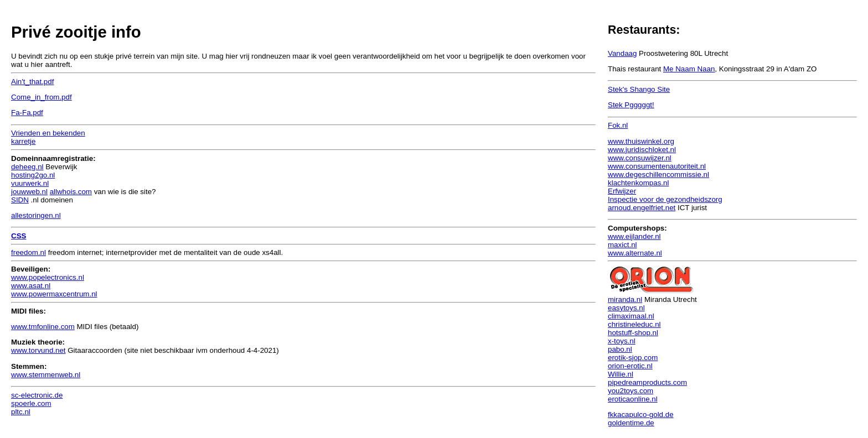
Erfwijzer (622, 191)
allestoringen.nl (36, 215)
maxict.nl (622, 245)
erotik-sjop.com (633, 358)
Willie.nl (621, 374)
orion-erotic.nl (630, 366)
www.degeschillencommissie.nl (658, 174)
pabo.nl (620, 349)
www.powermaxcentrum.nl (54, 294)
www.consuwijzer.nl (640, 158)
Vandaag (622, 53)
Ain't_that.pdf (32, 82)
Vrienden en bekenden (48, 133)
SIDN (20, 200)
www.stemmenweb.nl (46, 375)
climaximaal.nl (631, 316)
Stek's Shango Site (639, 89)
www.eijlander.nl (634, 236)
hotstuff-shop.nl (633, 333)
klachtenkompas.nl (638, 183)
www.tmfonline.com (43, 327)
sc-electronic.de (37, 395)
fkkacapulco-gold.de (641, 414)
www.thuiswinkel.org (641, 141)
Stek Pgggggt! (631, 105)
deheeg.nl (27, 167)
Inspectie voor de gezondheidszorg (665, 199)
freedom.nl (29, 252)
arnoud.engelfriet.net (642, 208)
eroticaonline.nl (633, 399)
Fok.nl (618, 125)
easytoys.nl (626, 308)
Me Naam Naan (689, 69)
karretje (23, 141)
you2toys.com (631, 391)
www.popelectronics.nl (48, 277)
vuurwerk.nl (30, 183)
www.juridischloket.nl (642, 150)
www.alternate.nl (635, 253)
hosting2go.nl (33, 175)
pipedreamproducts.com (647, 382)
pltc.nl (21, 412)
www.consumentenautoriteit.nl (657, 166)
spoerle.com (31, 403)
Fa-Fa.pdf (27, 113)
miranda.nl (625, 299)
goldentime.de (631, 423)
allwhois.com (71, 192)
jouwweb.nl (29, 192)
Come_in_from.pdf (42, 97)
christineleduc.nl (634, 324)
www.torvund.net (38, 350)
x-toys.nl (622, 341)
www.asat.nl (31, 286)
